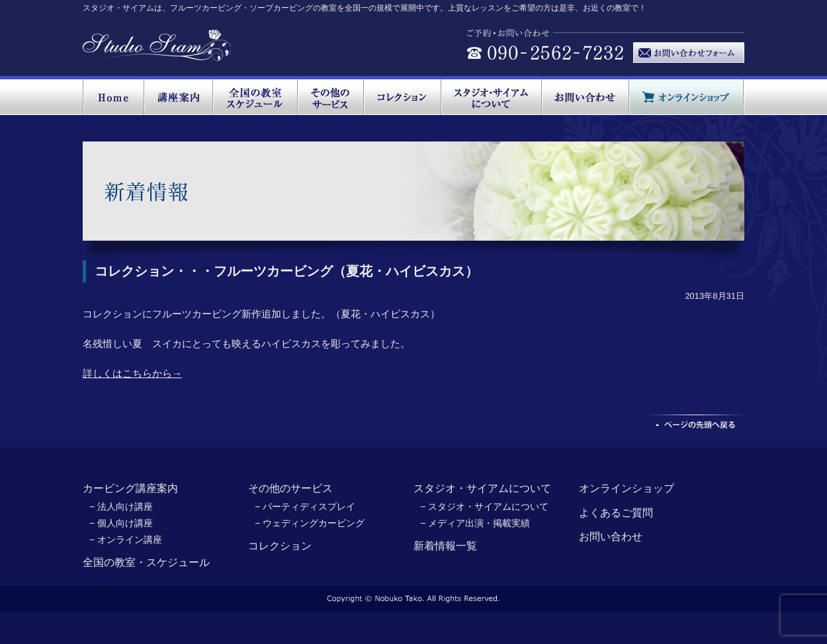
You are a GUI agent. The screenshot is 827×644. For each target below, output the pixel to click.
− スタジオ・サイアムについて (484, 506)
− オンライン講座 (126, 540)
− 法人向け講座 (121, 506)
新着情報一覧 (445, 546)
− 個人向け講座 (121, 523)
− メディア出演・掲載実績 (475, 523)
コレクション (280, 546)
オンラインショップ (627, 488)
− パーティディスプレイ (305, 506)
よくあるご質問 (616, 513)
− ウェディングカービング (310, 523)
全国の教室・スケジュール (146, 562)
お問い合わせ (611, 537)
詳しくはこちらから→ (132, 373)
